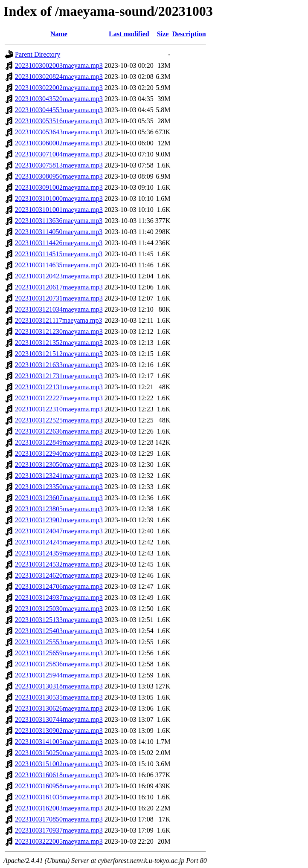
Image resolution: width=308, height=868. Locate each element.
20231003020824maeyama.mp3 (59, 77)
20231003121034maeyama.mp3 (59, 309)
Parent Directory (38, 54)
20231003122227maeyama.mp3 (59, 398)
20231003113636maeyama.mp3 (59, 221)
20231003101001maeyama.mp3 (59, 210)
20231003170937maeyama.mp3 (59, 830)
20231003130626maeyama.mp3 (59, 708)
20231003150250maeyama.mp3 (59, 753)
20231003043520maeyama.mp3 (59, 99)
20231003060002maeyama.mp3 (59, 143)
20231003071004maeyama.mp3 (59, 154)
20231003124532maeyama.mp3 (59, 564)
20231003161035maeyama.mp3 (59, 797)
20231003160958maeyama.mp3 (59, 786)
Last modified (129, 34)
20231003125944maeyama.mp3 (59, 675)
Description (189, 34)
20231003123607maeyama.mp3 (59, 498)
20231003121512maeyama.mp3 (59, 354)
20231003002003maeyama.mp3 (59, 65)
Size (163, 34)
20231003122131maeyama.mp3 (59, 387)
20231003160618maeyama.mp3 (59, 775)
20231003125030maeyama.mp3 (59, 609)
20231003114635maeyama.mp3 (59, 265)
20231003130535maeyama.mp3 (59, 697)
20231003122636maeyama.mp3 (59, 431)
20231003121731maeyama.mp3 (59, 376)
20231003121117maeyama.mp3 (59, 320)
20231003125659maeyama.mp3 (59, 653)
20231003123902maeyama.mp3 (59, 520)
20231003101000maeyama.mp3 (59, 198)
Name (59, 34)
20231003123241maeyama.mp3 (59, 476)
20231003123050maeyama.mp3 (59, 464)
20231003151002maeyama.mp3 (59, 764)
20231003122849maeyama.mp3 (59, 442)
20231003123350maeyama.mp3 (59, 487)
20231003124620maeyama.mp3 (59, 575)
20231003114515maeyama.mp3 (59, 254)
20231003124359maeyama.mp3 (59, 553)
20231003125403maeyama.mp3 (59, 631)
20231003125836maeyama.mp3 (59, 664)
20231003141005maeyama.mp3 (59, 742)
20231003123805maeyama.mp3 (59, 509)
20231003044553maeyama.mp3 (59, 110)
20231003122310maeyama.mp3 (59, 409)
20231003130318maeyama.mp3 (59, 686)
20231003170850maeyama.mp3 (59, 819)
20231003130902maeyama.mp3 (59, 731)
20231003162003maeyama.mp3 (59, 808)
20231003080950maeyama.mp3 (59, 176)
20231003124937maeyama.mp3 (59, 597)
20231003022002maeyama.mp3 (59, 88)
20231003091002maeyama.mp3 (59, 187)
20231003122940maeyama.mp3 (59, 453)
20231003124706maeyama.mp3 (59, 586)
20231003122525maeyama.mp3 (59, 420)
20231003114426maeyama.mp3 (59, 243)
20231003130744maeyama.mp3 (59, 719)
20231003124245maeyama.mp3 (59, 542)
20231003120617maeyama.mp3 (59, 287)
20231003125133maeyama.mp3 (59, 620)
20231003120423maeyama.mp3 (59, 276)
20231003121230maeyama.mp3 (59, 331)
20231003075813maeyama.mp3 (59, 165)
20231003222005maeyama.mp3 (59, 841)
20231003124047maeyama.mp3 (59, 531)
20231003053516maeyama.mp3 (59, 121)
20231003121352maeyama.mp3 (59, 343)
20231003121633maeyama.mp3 (59, 365)
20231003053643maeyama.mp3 (59, 132)
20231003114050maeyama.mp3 (59, 232)
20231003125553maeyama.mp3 (59, 642)
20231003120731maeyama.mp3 (59, 298)
